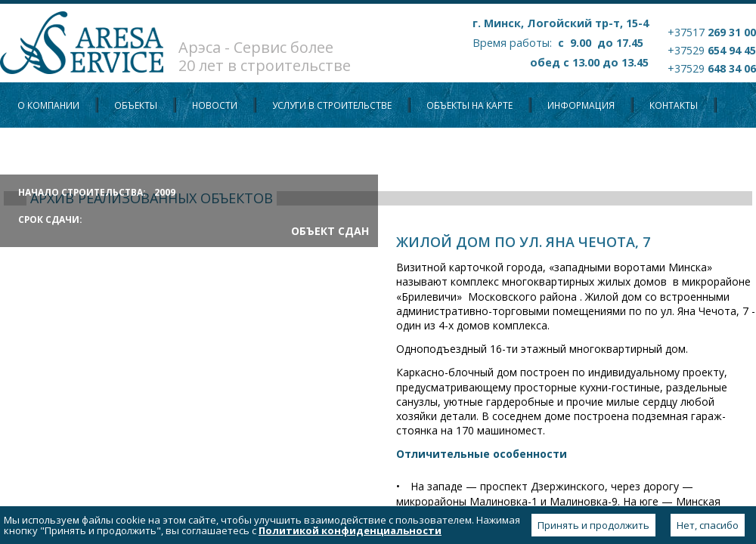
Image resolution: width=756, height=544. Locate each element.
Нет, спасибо (708, 525)
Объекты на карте (469, 105)
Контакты (674, 105)
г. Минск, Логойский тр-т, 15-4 (561, 23)
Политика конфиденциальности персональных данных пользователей (200, 151)
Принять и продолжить (593, 525)
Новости (215, 105)
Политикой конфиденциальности (350, 530)
